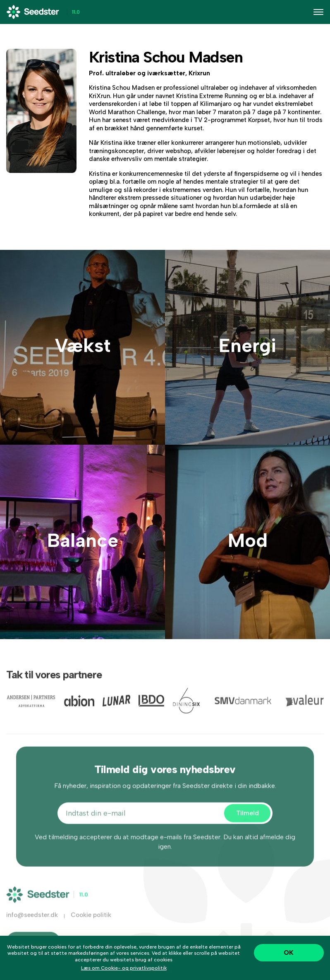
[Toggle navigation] (318, 12)
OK (289, 952)
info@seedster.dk (32, 922)
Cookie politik (91, 922)
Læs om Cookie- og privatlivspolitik (124, 968)
